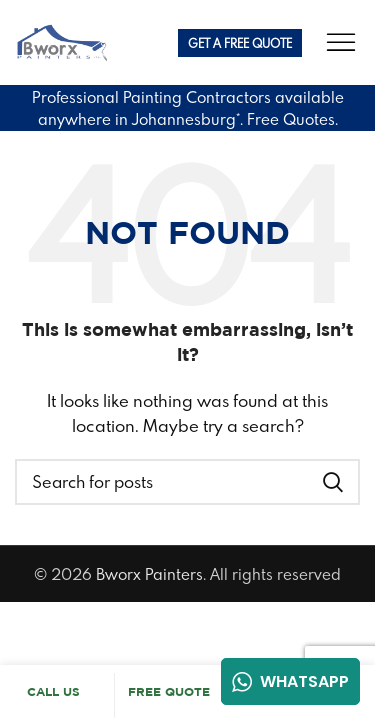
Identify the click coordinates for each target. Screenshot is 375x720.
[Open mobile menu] (341, 43)
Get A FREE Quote (240, 43)
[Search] (187, 482)
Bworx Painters (149, 574)
